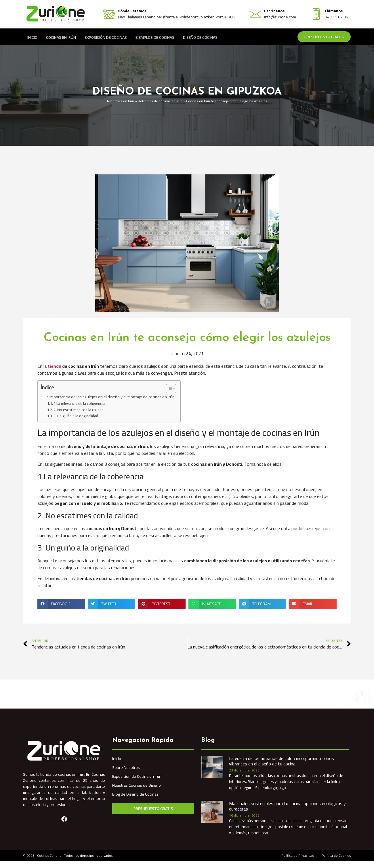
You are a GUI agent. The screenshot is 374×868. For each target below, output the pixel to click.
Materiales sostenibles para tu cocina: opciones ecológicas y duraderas (287, 806)
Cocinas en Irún (61, 37)
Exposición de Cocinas (106, 37)
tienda (55, 366)
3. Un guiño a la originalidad (76, 416)
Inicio (32, 37)
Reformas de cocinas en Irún (160, 101)
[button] (61, 604)
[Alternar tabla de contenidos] (168, 388)
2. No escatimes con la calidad (79, 410)
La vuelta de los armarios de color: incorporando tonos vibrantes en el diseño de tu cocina (282, 761)
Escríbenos (274, 11)
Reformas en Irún (121, 101)
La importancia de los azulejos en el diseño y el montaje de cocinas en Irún (110, 397)
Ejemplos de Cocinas (155, 37)
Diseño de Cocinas (200, 37)
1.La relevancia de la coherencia (79, 404)
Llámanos (334, 11)
